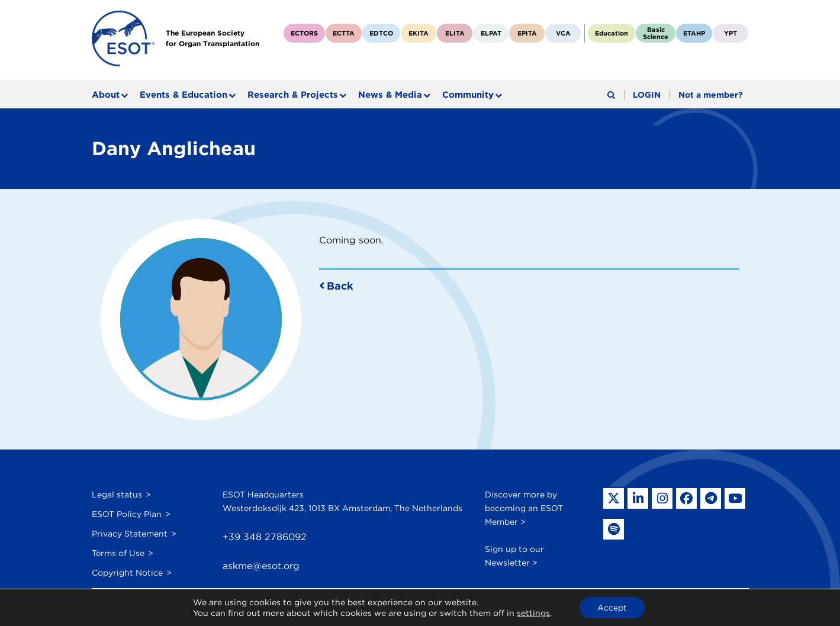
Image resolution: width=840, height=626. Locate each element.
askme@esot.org (261, 566)
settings (533, 613)
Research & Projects (293, 95)
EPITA (527, 33)
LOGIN (647, 95)
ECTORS (304, 33)
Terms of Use (118, 553)
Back (340, 286)
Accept (612, 608)
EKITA (419, 33)
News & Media (390, 95)
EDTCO (381, 33)
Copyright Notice (127, 573)
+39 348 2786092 (265, 537)
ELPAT (491, 33)
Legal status (117, 495)
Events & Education (184, 95)
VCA (563, 33)
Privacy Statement (130, 534)
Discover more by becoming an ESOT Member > (524, 508)
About (106, 95)
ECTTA (344, 33)
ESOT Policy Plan (127, 514)
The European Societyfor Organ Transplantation (213, 38)
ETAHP (694, 33)
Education (612, 33)
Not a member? (711, 95)
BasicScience (656, 33)
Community (468, 95)
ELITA (455, 33)
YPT (730, 33)
